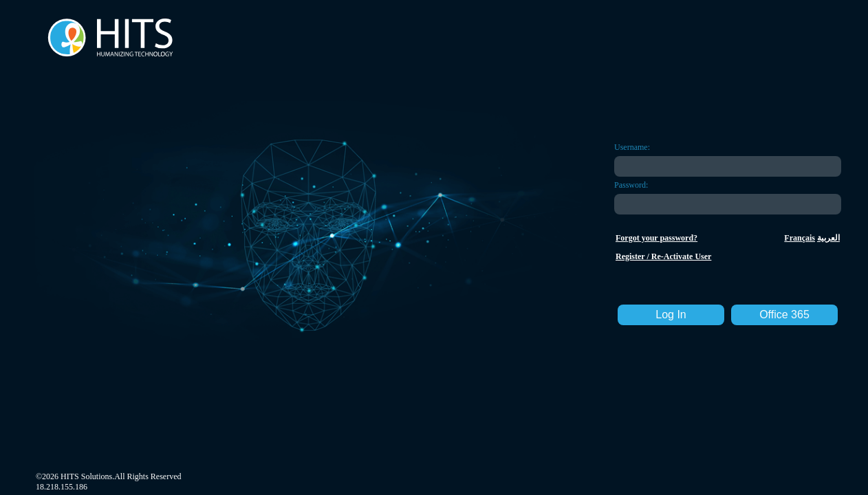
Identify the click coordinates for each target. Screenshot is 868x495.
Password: (631, 185)
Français (800, 238)
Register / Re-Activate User (663, 256)
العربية (828, 238)
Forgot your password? (657, 238)
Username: (632, 147)
